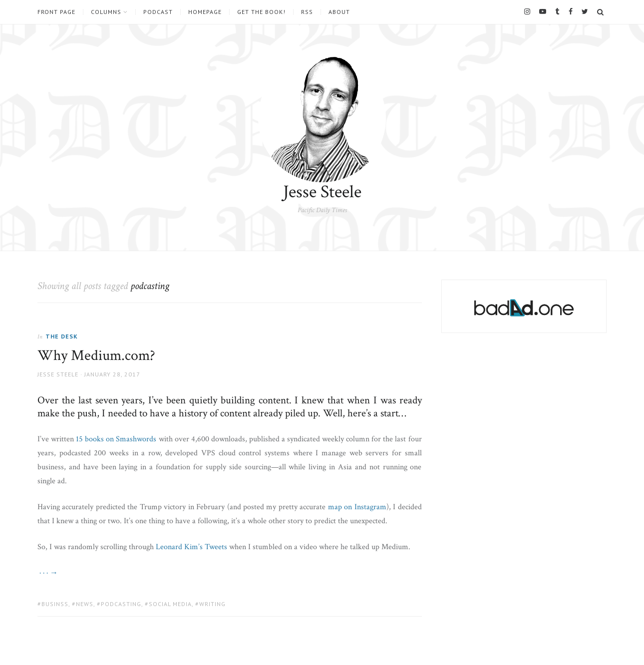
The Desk (62, 336)
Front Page (56, 12)
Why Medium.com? (96, 356)
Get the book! (261, 12)
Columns (106, 12)
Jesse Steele (322, 192)
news (85, 604)
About (339, 12)
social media (170, 604)
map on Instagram (357, 507)
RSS (307, 12)
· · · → (48, 573)
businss (55, 604)
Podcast (158, 12)
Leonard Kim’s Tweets (191, 547)
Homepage (205, 12)
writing (212, 604)
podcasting (121, 604)
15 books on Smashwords (116, 439)
